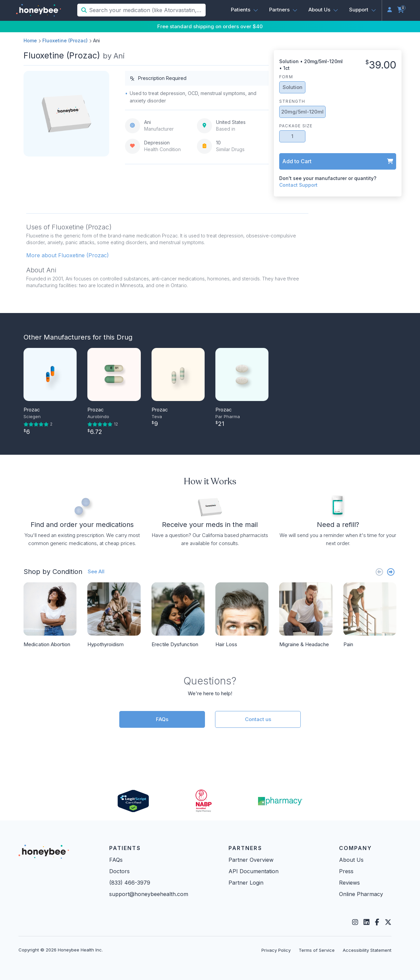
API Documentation (254, 871)
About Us (351, 860)
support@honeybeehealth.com (149, 894)
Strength (292, 101)
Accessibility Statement (367, 950)
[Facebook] (377, 922)
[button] (245, 10)
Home (30, 40)
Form (286, 77)
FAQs (162, 719)
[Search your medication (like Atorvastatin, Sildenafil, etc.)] (147, 10)
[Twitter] (388, 922)
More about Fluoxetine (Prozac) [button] (68, 255)
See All (96, 571)
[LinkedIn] (367, 922)
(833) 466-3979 (130, 883)
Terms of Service (317, 950)
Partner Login (246, 883)
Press (346, 871)
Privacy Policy (276, 950)
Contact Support (298, 185)
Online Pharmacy (361, 894)
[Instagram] (355, 922)
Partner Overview (251, 860)
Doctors (119, 871)
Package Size (296, 126)
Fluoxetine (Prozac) (65, 40)
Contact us (258, 719)
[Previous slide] (379, 572)
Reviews (349, 883)
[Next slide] (391, 572)
